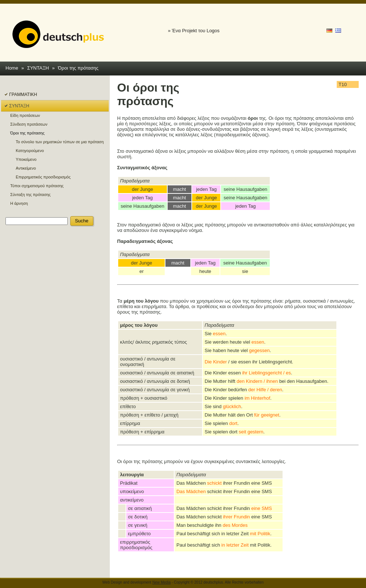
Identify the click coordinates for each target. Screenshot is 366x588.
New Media (161, 582)
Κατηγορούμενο (30, 151)
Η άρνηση (19, 203)
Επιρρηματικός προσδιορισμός (43, 177)
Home (12, 68)
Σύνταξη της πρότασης (30, 195)
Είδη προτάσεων (25, 115)
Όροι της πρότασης (78, 68)
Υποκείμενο (26, 159)
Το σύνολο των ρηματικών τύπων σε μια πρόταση (60, 142)
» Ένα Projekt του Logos (194, 31)
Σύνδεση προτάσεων (29, 124)
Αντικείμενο (26, 168)
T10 (343, 84)
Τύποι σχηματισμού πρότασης (37, 186)
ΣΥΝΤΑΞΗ (38, 68)
